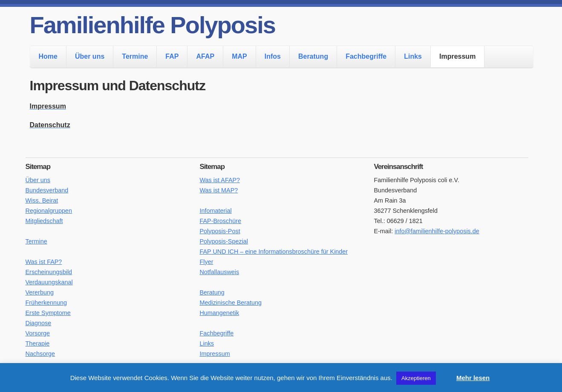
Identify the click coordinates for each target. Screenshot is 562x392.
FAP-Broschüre (220, 221)
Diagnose (39, 323)
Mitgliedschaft (44, 221)
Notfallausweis (219, 272)
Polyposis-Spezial (224, 241)
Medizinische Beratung (231, 303)
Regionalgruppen (49, 211)
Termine (135, 56)
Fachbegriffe (366, 56)
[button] (445, 374)
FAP (172, 56)
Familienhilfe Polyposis (153, 25)
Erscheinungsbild (49, 272)
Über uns (90, 56)
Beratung (313, 56)
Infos (273, 56)
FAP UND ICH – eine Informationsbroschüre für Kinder (274, 252)
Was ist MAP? (219, 190)
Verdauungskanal (49, 282)
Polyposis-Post (220, 231)
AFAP (205, 56)
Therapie (38, 343)
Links (413, 56)
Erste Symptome (48, 313)
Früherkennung (46, 303)
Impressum (457, 56)
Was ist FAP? (44, 262)
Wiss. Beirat (42, 200)
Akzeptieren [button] (416, 378)
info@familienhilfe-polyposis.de (437, 231)
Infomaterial (215, 211)
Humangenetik (219, 313)
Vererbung (40, 292)
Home (48, 56)
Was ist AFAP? (220, 180)
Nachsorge (40, 354)
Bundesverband (47, 190)
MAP (239, 56)
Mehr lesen (473, 378)
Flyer (206, 262)
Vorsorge (38, 333)
